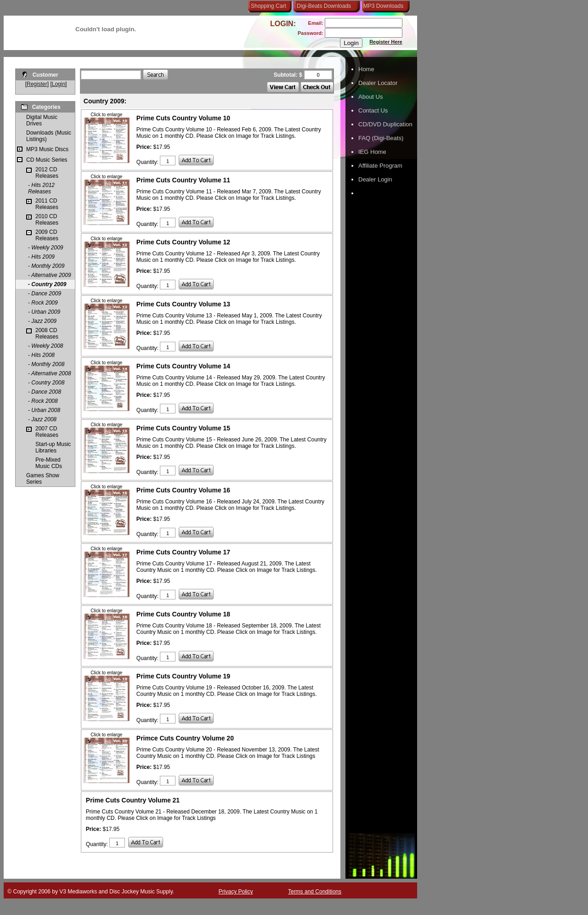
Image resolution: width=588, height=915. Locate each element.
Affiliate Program (380, 166)
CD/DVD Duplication (385, 124)
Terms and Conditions (315, 892)
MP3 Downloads (382, 6)
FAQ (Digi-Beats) (381, 138)
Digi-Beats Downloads (324, 6)
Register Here (386, 42)
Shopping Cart (269, 6)
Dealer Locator (378, 83)
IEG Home (372, 152)
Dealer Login (375, 179)
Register (37, 84)
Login (59, 84)
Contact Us (373, 110)
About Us (370, 97)
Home (366, 69)
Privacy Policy (236, 892)
